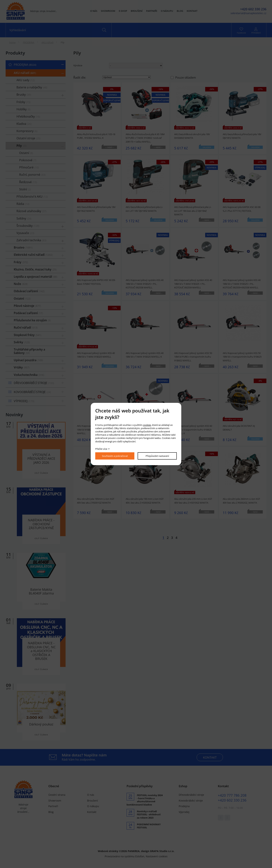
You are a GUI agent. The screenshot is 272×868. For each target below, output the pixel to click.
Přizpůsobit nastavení (157, 456)
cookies (147, 425)
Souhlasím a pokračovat (115, 456)
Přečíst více (101, 449)
